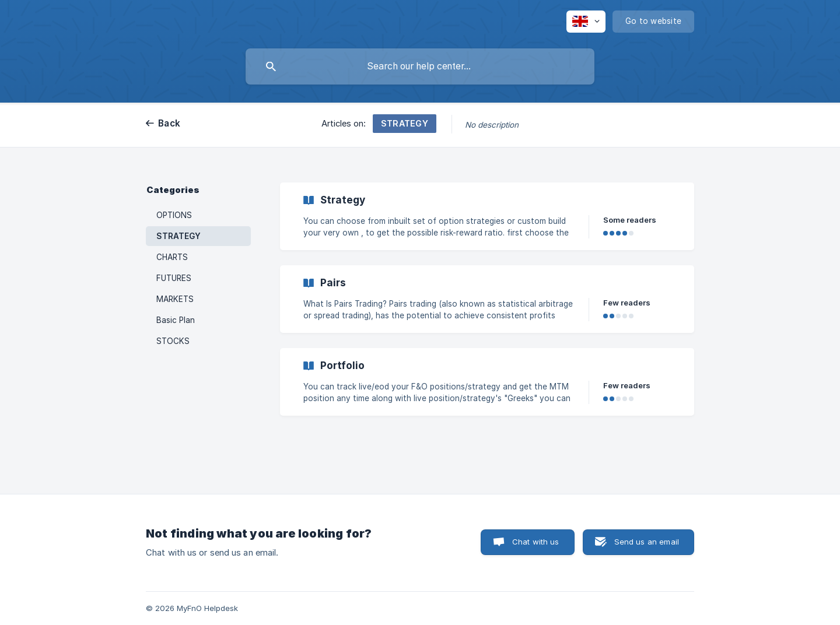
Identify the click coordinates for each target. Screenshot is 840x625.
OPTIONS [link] (174, 215)
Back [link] (169, 123)
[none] (586, 22)
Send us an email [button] (647, 542)
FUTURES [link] (174, 278)
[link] (487, 216)
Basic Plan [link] (176, 320)
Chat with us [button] (536, 542)
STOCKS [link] (173, 341)
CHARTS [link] (172, 257)
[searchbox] (420, 66)
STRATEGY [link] (178, 236)
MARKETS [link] (175, 299)
